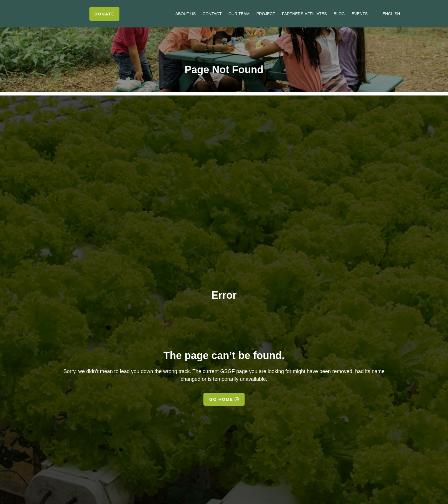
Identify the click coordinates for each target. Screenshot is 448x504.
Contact (212, 14)
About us (186, 14)
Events (360, 14)
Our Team (239, 14)
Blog (339, 14)
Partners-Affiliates (304, 14)
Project (266, 14)
